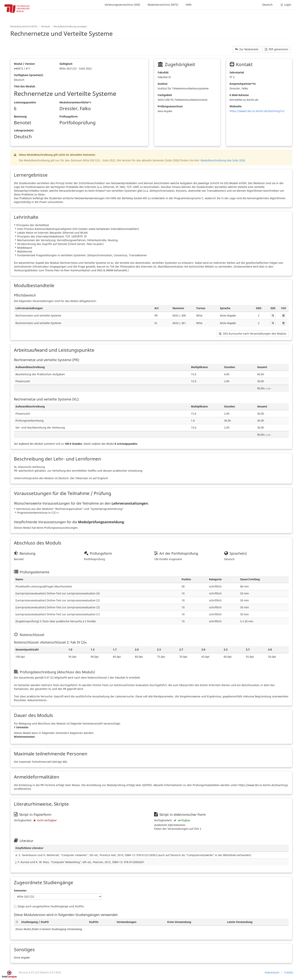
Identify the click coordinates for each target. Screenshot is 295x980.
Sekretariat (237, 72)
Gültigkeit (66, 64)
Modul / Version (24, 64)
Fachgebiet (165, 95)
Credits (289, 972)
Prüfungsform (69, 116)
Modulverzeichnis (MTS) (163, 5)
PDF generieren (277, 49)
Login (286, 5)
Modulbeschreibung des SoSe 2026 (223, 160)
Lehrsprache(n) (24, 130)
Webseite (236, 106)
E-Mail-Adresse (239, 95)
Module (46, 26)
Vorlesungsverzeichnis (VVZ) (122, 5)
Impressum (272, 972)
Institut (163, 84)
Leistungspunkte (25, 102)
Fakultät (163, 72)
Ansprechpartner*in (243, 84)
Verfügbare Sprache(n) (29, 75)
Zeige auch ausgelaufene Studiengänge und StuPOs (49, 906)
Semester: (21, 890)
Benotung (20, 116)
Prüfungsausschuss (170, 106)
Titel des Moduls (25, 86)
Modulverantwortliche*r (75, 102)
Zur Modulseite (247, 49)
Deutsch (267, 5)
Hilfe (189, 5)
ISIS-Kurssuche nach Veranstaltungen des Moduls (253, 334)
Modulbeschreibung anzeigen (70, 26)
